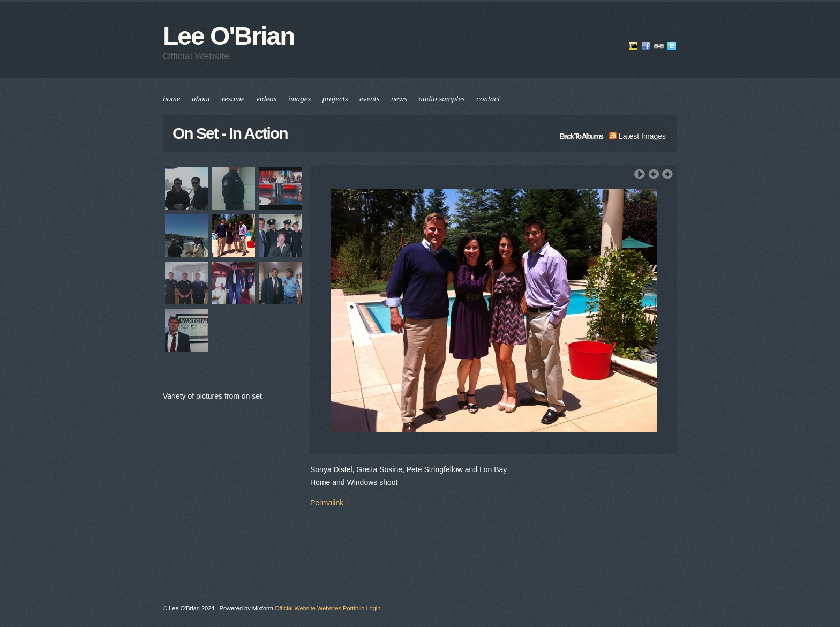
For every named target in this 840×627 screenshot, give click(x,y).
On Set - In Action (230, 133)
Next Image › (667, 174)
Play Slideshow (640, 174)
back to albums (581, 136)
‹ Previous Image (654, 174)
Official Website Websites (308, 608)
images (300, 99)
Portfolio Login (362, 608)
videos (266, 99)
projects (335, 99)
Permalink (327, 503)
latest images (637, 136)
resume (233, 99)
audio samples (442, 99)
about (201, 99)
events (369, 99)
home (172, 99)
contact (488, 99)
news (399, 99)
